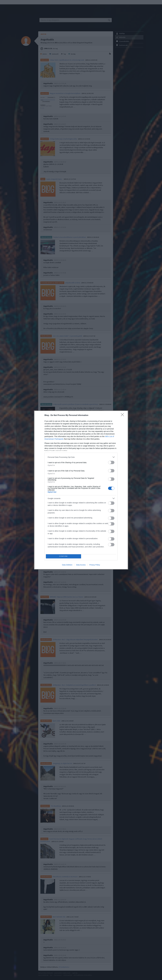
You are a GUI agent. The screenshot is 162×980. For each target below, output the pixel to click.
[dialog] (81, 490)
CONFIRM (63, 556)
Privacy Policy (95, 565)
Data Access (81, 565)
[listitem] (81, 457)
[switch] (111, 462)
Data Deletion (67, 565)
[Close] (123, 415)
